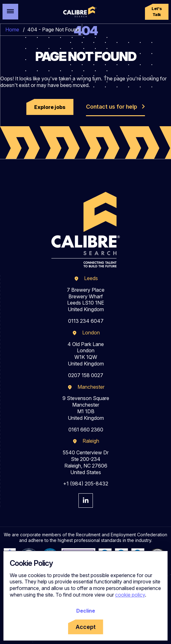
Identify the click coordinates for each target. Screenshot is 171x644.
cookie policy (130, 595)
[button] (157, 12)
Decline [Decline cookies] (86, 611)
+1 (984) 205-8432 (86, 484)
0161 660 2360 (86, 430)
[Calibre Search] (79, 12)
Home (12, 30)
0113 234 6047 (86, 321)
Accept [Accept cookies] (86, 627)
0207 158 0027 (86, 375)
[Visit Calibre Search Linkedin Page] (86, 501)
